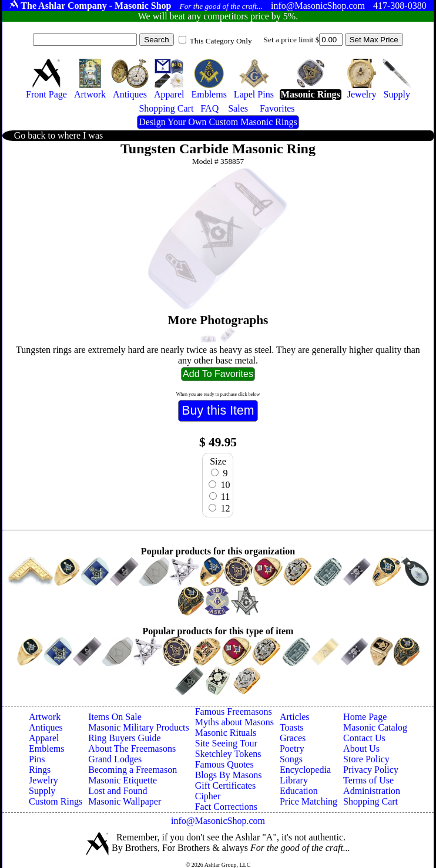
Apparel (44, 738)
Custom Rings (56, 801)
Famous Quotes (224, 764)
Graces (293, 738)
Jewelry (43, 780)
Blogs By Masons (229, 775)
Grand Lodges (115, 759)
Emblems (46, 748)
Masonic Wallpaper (125, 801)
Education (299, 791)
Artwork (45, 717)
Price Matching (308, 801)
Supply (42, 791)
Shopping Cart (370, 801)
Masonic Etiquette (123, 780)
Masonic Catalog (375, 727)
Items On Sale (115, 717)
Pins (37, 759)
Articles (295, 717)
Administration (372, 791)
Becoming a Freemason (133, 770)
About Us (361, 748)
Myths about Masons (234, 722)
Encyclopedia (305, 770)
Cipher (208, 796)
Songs (291, 759)
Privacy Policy (371, 770)
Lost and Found (118, 791)
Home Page (365, 717)
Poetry (292, 748)
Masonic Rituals (226, 733)
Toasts (292, 727)
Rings (40, 770)
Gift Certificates (226, 785)
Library (294, 780)
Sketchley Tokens (228, 754)
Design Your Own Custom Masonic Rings (218, 122)
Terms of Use (368, 780)
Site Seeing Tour (226, 743)
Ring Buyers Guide (125, 738)
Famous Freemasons (234, 711)
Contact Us (364, 738)
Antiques (46, 727)
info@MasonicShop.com (218, 821)
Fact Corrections (226, 807)
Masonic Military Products (139, 727)
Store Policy (366, 759)
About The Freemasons (132, 748)
